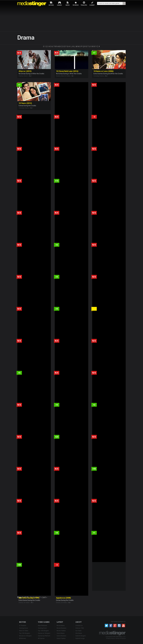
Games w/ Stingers (44, 633)
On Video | (27, 603)
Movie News (61, 625)
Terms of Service (121, 638)
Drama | (102, 76)
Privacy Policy (110, 638)
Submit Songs (80, 638)
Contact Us (79, 625)
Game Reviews (61, 636)
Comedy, (96, 76)
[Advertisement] (109, 576)
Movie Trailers (61, 631)
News (68, 4)
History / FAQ (80, 628)
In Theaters (23, 625)
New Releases (42, 625)
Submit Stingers (81, 636)
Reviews (76, 4)
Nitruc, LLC (122, 637)
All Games (41, 638)
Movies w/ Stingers (25, 636)
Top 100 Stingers (25, 633)
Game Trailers (61, 638)
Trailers (84, 4)
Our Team (78, 631)
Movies (51, 4)
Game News (61, 633)
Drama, (21, 76)
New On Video (24, 631)
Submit (92, 4)
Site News (79, 633)
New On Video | (66, 76)
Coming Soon (24, 628)
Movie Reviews (61, 628)
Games (59, 4)
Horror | (26, 76)
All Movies (22, 638)
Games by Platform (44, 636)
